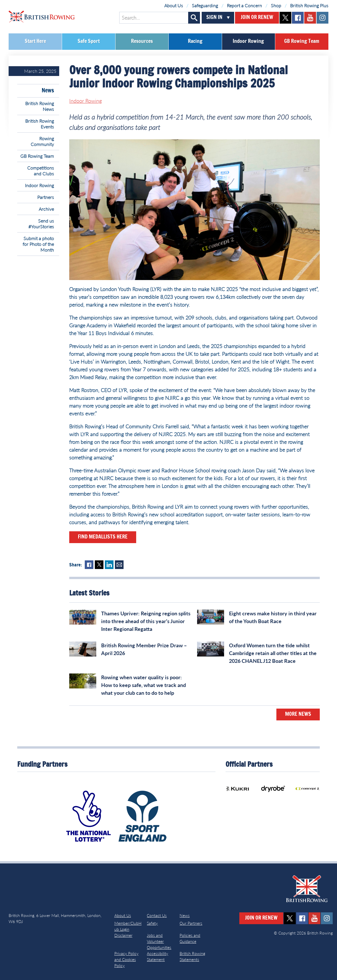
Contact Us (157, 915)
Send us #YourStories (41, 223)
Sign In (214, 18)
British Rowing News (40, 106)
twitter (285, 18)
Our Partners (191, 923)
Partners (46, 197)
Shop (276, 5)
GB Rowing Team (302, 41)
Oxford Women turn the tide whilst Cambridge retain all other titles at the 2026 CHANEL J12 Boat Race (273, 653)
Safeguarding (205, 5)
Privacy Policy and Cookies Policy (126, 959)
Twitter (99, 565)
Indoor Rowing (248, 41)
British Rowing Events (40, 124)
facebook (298, 18)
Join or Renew (257, 18)
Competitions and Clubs (41, 171)
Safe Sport (89, 41)
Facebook (89, 565)
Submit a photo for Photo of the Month (38, 244)
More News (298, 714)
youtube (310, 18)
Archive (46, 209)
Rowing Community (42, 141)
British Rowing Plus (309, 5)
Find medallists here (103, 537)
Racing (195, 41)
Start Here (35, 41)
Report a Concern (244, 5)
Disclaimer (123, 935)
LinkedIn (109, 565)
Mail (119, 565)
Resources (142, 41)
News (48, 91)
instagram (322, 18)
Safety (152, 923)
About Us (174, 5)
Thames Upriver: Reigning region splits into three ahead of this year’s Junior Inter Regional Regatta (146, 621)
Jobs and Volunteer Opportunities (159, 941)
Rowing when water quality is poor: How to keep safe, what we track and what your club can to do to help (144, 685)
